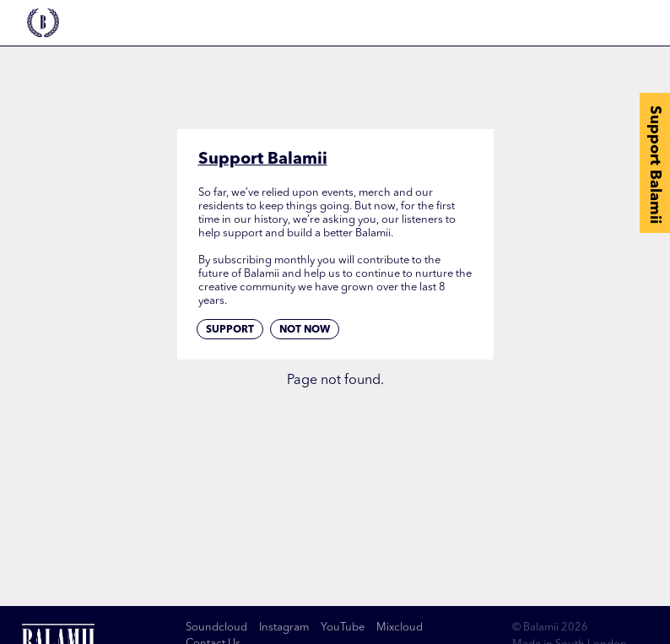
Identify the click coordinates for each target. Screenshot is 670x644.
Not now (305, 330)
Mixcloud (400, 628)
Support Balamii (655, 165)
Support (230, 330)
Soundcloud (216, 628)
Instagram (284, 628)
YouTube (343, 628)
